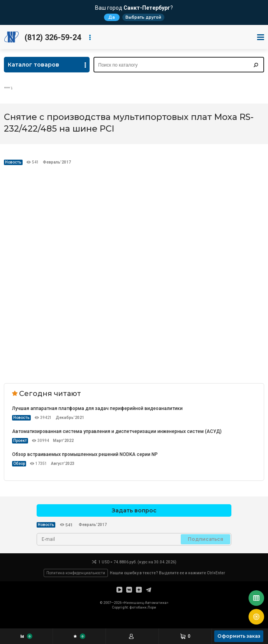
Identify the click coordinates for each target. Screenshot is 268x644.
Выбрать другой (143, 17)
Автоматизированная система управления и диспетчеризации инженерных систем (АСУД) (117, 431)
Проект (20, 441)
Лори (152, 607)
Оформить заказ (239, 636)
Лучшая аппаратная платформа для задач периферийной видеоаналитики (97, 408)
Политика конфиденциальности (76, 573)
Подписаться (205, 539)
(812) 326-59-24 (53, 37)
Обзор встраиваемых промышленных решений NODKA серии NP (85, 454)
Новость (13, 162)
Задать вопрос (134, 510)
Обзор (19, 464)
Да (112, 17)
